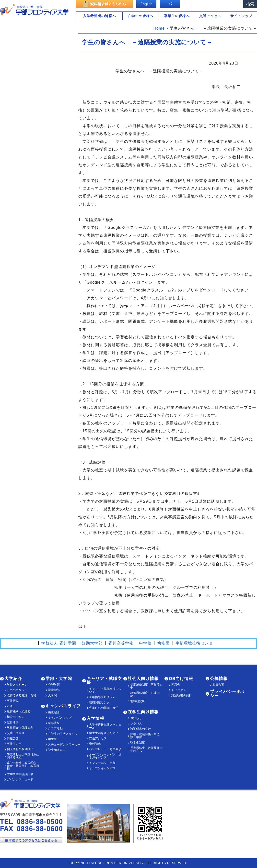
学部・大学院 (59, 679)
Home (159, 28)
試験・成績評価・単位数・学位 (145, 736)
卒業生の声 (14, 744)
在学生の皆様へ (141, 16)
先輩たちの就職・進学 (104, 708)
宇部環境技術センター (196, 643)
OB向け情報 (181, 679)
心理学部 (54, 685)
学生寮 (52, 739)
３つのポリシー (17, 690)
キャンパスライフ (63, 706)
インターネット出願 (102, 763)
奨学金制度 (138, 743)
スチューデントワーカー (64, 745)
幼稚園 (163, 643)
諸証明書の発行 (140, 729)
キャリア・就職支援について (105, 690)
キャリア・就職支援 (104, 681)
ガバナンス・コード (20, 779)
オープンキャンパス (102, 768)
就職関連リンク (99, 702)
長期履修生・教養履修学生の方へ (146, 749)
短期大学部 (92, 643)
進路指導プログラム (102, 697)
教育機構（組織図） (20, 712)
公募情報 (219, 679)
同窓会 (176, 685)
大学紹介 (13, 679)
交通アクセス (210, 16)
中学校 (145, 643)
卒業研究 (13, 701)
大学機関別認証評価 (20, 774)
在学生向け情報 (143, 712)
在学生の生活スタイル (63, 734)
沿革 (10, 706)
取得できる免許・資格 (22, 695)
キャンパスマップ (60, 718)
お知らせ (136, 718)
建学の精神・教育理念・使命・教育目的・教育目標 (23, 766)
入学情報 (95, 718)
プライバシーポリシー (228, 694)
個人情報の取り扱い (20, 749)
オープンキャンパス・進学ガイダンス (105, 756)
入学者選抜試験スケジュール (105, 726)
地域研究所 (138, 701)
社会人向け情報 (143, 679)
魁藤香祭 (54, 723)
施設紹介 (54, 712)
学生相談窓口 (57, 750)
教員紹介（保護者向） (22, 728)
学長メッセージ (17, 685)
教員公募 (218, 685)
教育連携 (13, 722)
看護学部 (54, 690)
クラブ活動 (55, 728)
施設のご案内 (16, 717)
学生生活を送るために (104, 733)
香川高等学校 (121, 643)
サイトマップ (241, 16)
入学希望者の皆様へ (99, 16)
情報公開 (13, 738)
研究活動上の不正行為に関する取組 (23, 756)
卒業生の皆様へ (177, 16)
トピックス (179, 690)
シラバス (136, 723)
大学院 (52, 695)
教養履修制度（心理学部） (145, 694)
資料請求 (95, 744)
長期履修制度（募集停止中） (146, 686)
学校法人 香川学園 (59, 643)
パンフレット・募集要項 (105, 749)
